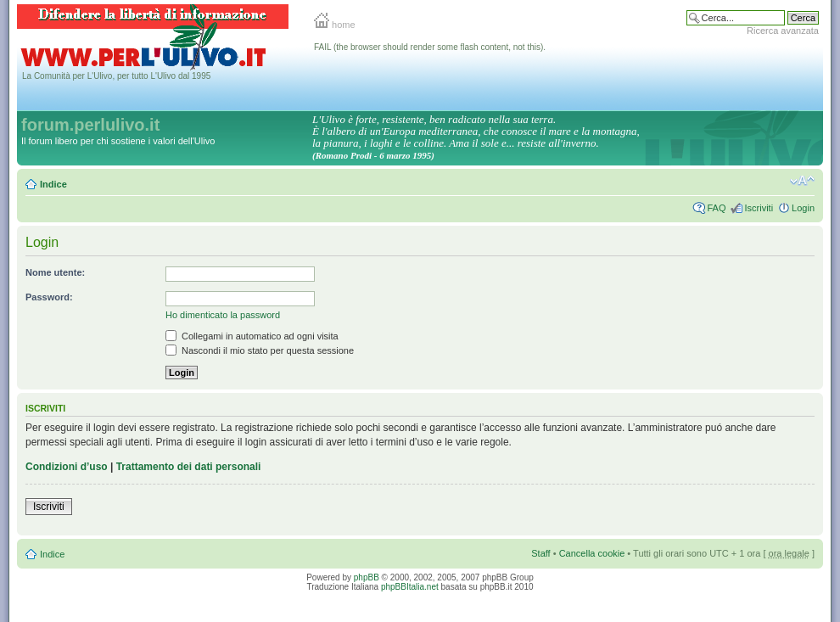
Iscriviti (759, 208)
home (335, 25)
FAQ (716, 208)
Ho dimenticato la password (223, 315)
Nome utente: (55, 272)
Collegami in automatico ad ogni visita (252, 336)
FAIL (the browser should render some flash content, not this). (430, 47)
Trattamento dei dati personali (189, 467)
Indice (53, 184)
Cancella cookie (592, 553)
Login (803, 208)
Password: (49, 297)
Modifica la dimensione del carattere (802, 181)
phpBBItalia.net (410, 587)
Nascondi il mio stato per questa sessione (260, 350)
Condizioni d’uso (67, 467)
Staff (540, 553)
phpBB (367, 577)
